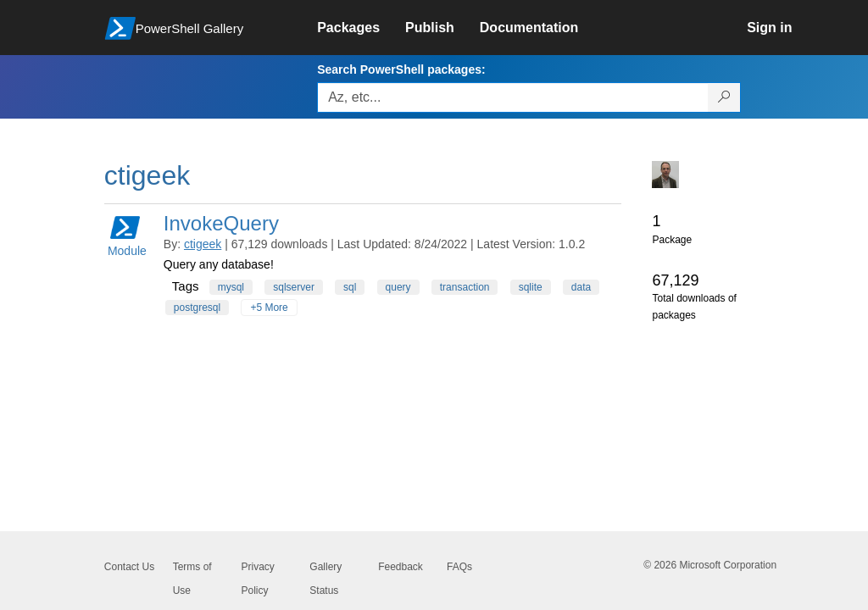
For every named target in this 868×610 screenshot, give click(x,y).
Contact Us (129, 567)
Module (127, 235)
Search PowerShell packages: (401, 69)
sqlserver (294, 287)
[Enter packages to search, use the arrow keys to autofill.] (513, 97)
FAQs (459, 567)
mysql (231, 287)
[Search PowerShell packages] (724, 97)
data (581, 287)
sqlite (531, 287)
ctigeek (203, 244)
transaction (465, 287)
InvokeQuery (221, 223)
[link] (361, 28)
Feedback (401, 567)
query (398, 287)
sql (350, 287)
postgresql (197, 308)
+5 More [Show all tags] (269, 308)
